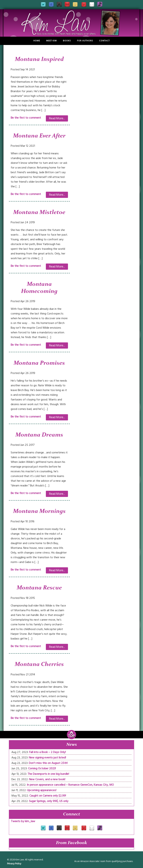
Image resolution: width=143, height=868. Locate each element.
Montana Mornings (39, 511)
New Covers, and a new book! (47, 779)
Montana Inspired (39, 59)
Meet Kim (51, 41)
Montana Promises (39, 363)
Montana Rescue (39, 588)
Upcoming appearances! (42, 790)
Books (67, 41)
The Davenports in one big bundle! (48, 774)
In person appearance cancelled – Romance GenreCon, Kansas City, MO (70, 785)
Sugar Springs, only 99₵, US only (49, 801)
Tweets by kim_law (23, 821)
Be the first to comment (26, 118)
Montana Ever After (39, 136)
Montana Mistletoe (39, 213)
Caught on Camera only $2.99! (48, 796)
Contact (104, 41)
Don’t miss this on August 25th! (48, 763)
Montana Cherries (39, 665)
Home (37, 41)
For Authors (85, 41)
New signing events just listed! (47, 758)
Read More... (57, 118)
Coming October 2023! (42, 768)
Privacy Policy (14, 864)
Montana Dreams (39, 435)
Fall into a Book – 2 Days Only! (47, 752)
